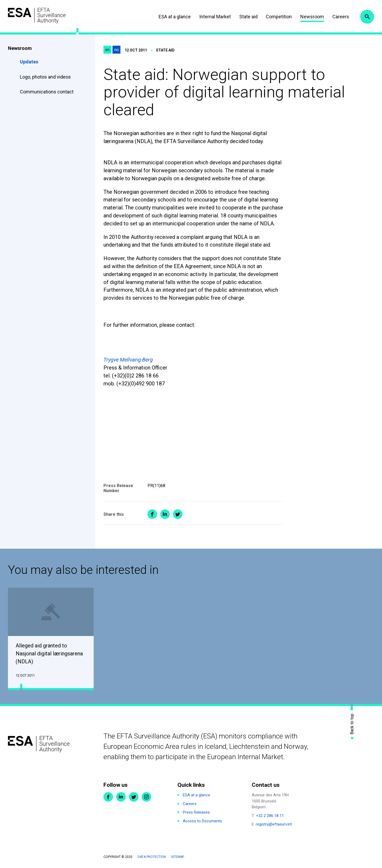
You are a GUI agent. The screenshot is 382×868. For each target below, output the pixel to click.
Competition (278, 17)
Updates (29, 62)
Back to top (352, 724)
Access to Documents (202, 821)
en (107, 50)
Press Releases (196, 813)
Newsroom (311, 17)
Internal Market (214, 17)
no (117, 50)
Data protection (152, 857)
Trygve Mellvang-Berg (128, 360)
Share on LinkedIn (165, 514)
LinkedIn (121, 797)
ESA (39, 16)
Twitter (134, 797)
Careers (339, 17)
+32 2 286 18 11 (270, 816)
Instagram (146, 797)
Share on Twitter (178, 514)
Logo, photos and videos (46, 77)
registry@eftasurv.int (274, 825)
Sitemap (178, 857)
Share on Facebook (152, 514)
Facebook (108, 797)
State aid (247, 17)
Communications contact (47, 92)
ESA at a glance (174, 17)
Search (367, 17)
